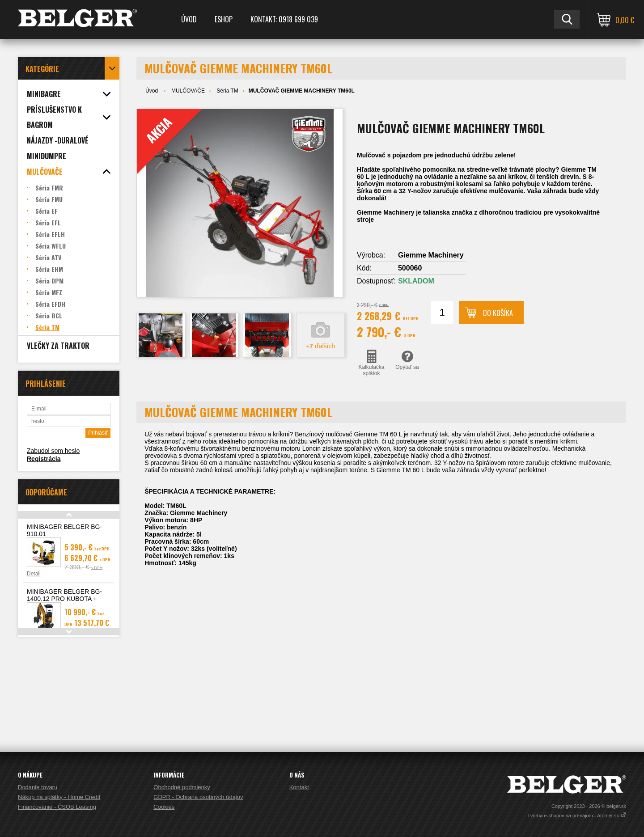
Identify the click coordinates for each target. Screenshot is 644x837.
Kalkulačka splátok (371, 363)
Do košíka (498, 313)
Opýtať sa (407, 360)
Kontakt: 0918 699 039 (284, 19)
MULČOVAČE (188, 91)
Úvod (189, 19)
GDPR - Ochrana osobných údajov (198, 797)
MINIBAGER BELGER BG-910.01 (64, 530)
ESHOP (224, 19)
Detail (34, 574)
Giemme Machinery (431, 255)
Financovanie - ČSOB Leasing (57, 807)
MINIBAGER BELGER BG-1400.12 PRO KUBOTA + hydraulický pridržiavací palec (68, 599)
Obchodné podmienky (182, 787)
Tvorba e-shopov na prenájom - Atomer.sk (577, 816)
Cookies (164, 807)
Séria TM (227, 91)
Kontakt (299, 787)
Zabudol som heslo (53, 451)
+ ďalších (320, 346)
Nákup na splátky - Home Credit (59, 797)
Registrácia (44, 459)
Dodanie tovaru (38, 787)
